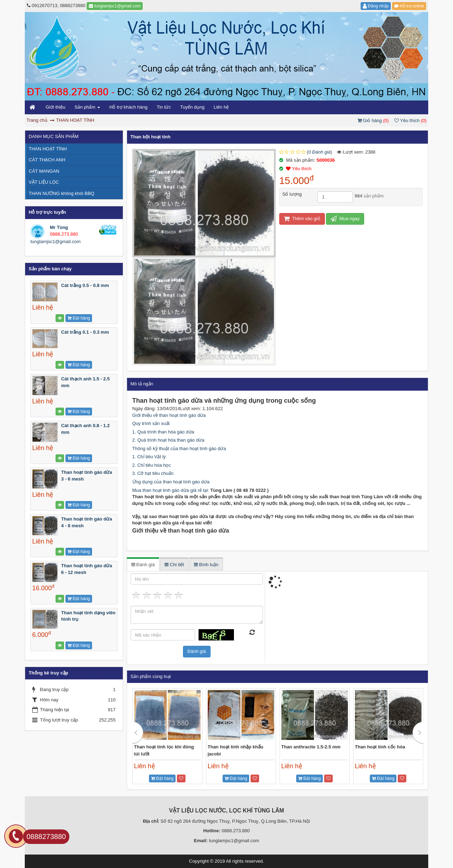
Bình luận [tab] (206, 565)
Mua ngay (345, 219)
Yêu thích (410, 120)
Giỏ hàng (374, 120)
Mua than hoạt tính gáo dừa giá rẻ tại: (171, 490)
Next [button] (418, 733)
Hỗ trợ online (409, 6)
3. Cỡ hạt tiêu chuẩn (153, 473)
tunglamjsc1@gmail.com (115, 6)
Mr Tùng (59, 227)
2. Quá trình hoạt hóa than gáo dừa (168, 440)
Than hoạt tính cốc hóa (380, 747)
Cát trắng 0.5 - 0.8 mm (85, 285)
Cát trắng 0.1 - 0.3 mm (85, 332)
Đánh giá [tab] (143, 565)
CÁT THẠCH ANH (47, 160)
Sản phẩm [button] (87, 109)
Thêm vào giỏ (302, 219)
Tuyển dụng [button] (192, 107)
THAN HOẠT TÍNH (48, 149)
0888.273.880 (64, 234)
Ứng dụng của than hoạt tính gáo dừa (171, 482)
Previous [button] (138, 733)
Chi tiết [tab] (174, 565)
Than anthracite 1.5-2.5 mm (311, 747)
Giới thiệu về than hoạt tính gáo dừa (169, 415)
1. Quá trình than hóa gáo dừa (163, 432)
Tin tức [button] (164, 107)
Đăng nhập (376, 6)
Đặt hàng (162, 778)
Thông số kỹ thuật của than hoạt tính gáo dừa (179, 449)
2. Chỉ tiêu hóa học (152, 465)
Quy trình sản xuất (151, 423)
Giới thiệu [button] (55, 107)
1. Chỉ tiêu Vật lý (149, 457)
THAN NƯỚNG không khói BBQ (61, 193)
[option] (167, 736)
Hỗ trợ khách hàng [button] (128, 107)
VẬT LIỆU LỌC (44, 182)
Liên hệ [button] (221, 107)
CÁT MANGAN (44, 171)
